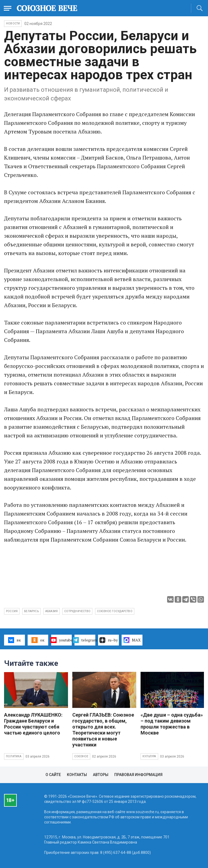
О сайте (53, 775)
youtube (62, 640)
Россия (12, 611)
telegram (85, 640)
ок (38, 640)
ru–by (109, 640)
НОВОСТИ (13, 23)
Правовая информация (138, 775)
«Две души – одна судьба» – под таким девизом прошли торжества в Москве (172, 724)
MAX (132, 640)
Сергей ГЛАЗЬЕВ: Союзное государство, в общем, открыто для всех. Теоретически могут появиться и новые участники (103, 730)
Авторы (101, 775)
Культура (149, 756)
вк (14, 640)
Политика (14, 756)
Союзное (81, 756)
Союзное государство (115, 611)
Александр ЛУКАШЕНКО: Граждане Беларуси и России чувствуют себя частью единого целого (33, 724)
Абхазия (51, 611)
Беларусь (31, 611)
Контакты (77, 775)
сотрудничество (77, 611)
